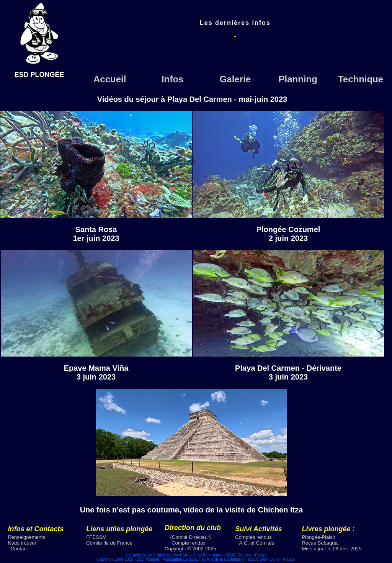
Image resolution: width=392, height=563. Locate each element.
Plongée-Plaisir (318, 537)
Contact (19, 549)
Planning (298, 79)
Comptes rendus (253, 537)
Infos (172, 79)
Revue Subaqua (319, 543)
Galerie (235, 79)
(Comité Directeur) (191, 537)
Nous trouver (22, 543)
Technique (361, 79)
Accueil (110, 79)
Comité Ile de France (109, 543)
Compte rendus (189, 543)
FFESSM (96, 537)
